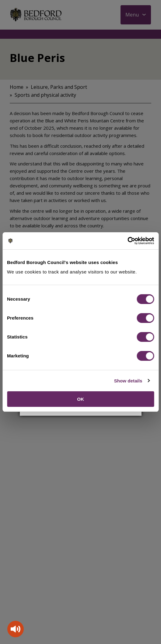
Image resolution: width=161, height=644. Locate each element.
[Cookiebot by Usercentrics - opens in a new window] (127, 241)
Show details (128, 381)
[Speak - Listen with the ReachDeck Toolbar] (16, 629)
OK (80, 399)
